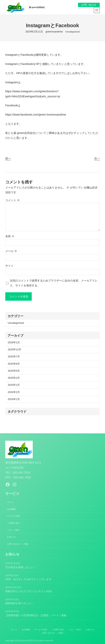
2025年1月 (14, 385)
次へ (97, 158)
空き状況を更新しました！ (21, 567)
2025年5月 (14, 371)
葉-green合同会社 (37, 7)
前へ (8, 158)
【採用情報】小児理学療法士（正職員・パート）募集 (36, 615)
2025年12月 (14, 350)
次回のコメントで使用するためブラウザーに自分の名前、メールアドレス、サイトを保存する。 (54, 283)
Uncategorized (72, 32)
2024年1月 (14, 399)
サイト (9, 266)
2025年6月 (14, 364)
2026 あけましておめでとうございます (29, 579)
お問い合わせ (89, 5)
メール (11, 251)
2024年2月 (14, 392)
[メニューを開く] (97, 10)
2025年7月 (14, 357)
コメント (13, 200)
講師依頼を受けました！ (19, 603)
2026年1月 (14, 343)
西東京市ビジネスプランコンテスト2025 (29, 591)
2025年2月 (14, 378)
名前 (10, 236)
